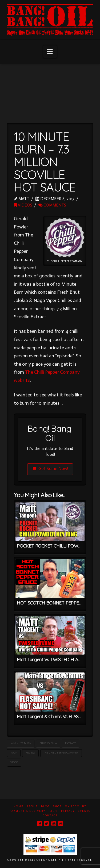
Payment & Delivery (27, 811)
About (32, 806)
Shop (57, 806)
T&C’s (53, 811)
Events (84, 811)
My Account (76, 806)
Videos (23, 205)
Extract (70, 743)
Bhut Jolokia (48, 743)
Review (30, 753)
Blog (45, 806)
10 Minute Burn (21, 743)
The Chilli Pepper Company (61, 753)
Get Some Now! (50, 469)
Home (19, 806)
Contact (50, 816)
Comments (52, 205)
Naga (14, 753)
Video (14, 762)
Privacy (68, 811)
